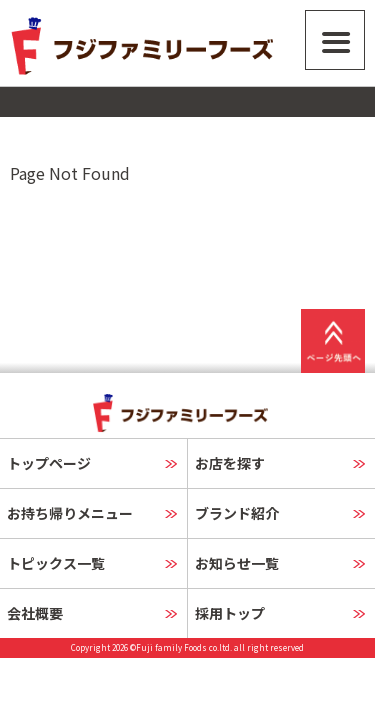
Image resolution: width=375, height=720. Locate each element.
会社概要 (35, 613)
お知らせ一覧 (237, 563)
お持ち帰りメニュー (70, 513)
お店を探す (230, 463)
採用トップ (230, 613)
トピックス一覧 (56, 563)
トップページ (49, 463)
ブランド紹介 (237, 513)
